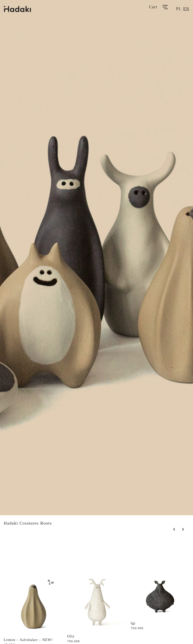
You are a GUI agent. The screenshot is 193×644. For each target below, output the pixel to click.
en (186, 9)
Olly (71, 636)
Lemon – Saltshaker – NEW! (28, 640)
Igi (133, 623)
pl (179, 9)
